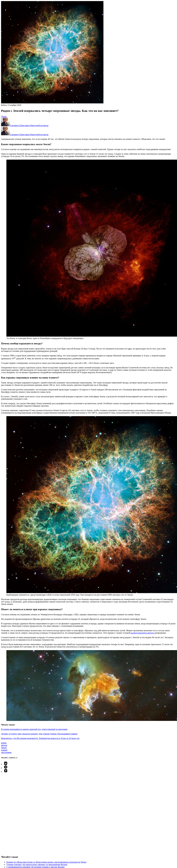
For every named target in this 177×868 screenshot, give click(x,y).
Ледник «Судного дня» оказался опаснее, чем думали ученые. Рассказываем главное (39, 734)
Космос (64, 864)
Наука (84, 862)
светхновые (6, 752)
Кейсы (4, 105)
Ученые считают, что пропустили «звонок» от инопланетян (33, 864)
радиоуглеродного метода (142, 633)
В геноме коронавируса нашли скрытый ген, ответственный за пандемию (34, 729)
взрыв (4, 743)
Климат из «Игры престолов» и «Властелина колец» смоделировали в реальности (43, 862)
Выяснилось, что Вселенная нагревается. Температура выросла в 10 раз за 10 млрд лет (40, 738)
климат (4, 750)
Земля (4, 748)
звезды (4, 745)
